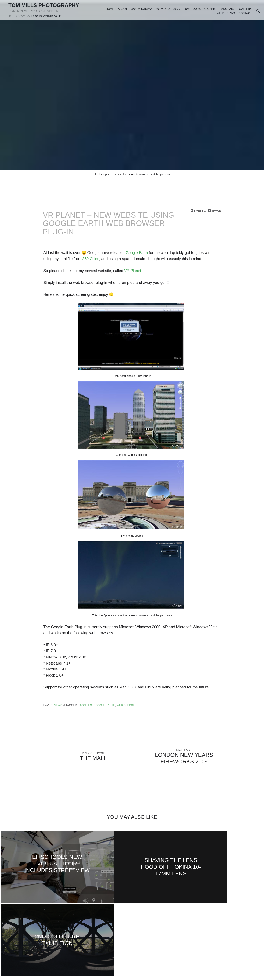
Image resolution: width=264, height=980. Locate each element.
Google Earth (137, 253)
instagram (52, 925)
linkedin (25, 925)
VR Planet (132, 271)
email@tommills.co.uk (47, 22)
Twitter (11, 925)
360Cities (85, 705)
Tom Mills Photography (30, 8)
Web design (126, 705)
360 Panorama (141, 12)
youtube (45, 925)
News (58, 705)
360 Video (163, 12)
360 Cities (91, 259)
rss (59, 925)
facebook (18, 925)
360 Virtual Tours (187, 12)
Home (110, 12)
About (122, 12)
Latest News (225, 16)
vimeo (38, 925)
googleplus (32, 925)
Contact (245, 16)
